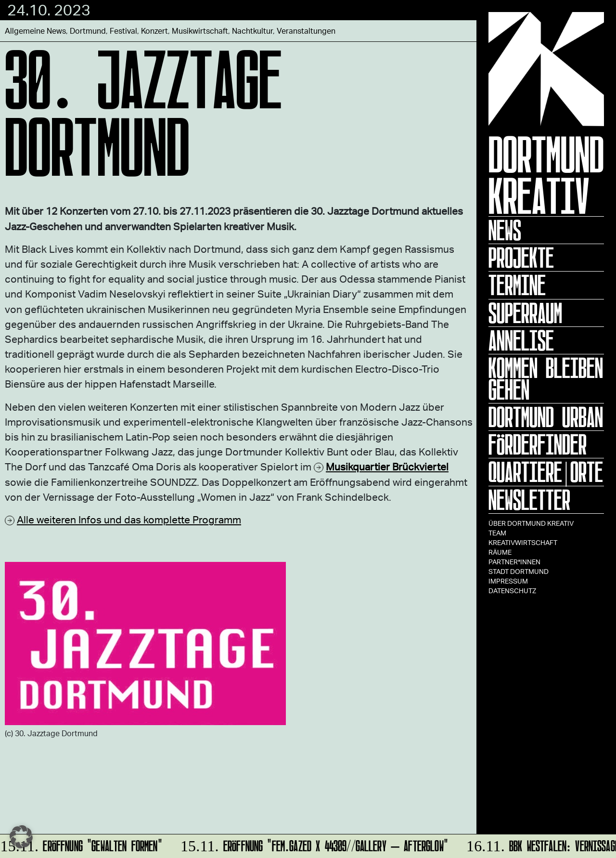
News (505, 230)
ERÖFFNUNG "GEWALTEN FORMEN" (82, 844)
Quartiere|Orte (546, 472)
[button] (21, 837)
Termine (517, 285)
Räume (500, 552)
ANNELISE (521, 340)
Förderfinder (538, 444)
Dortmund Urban (546, 417)
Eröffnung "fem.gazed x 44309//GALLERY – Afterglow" (313, 844)
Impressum (508, 581)
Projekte (521, 258)
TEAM (497, 533)
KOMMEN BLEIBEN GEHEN (546, 379)
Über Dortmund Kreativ (531, 523)
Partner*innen (514, 562)
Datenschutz (512, 591)
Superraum (525, 313)
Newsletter (529, 500)
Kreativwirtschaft (523, 542)
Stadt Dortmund (519, 571)
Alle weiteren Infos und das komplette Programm (129, 519)
